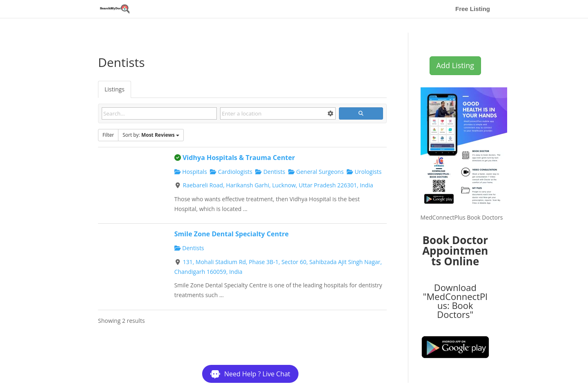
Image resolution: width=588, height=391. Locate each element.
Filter (108, 135)
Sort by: (151, 135)
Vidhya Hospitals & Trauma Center (239, 158)
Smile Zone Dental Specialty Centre (232, 234)
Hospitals (191, 172)
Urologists (364, 172)
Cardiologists (231, 172)
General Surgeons (316, 172)
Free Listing (473, 9)
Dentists (270, 172)
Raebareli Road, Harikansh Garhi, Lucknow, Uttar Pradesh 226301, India (278, 185)
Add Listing (455, 65)
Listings (115, 89)
